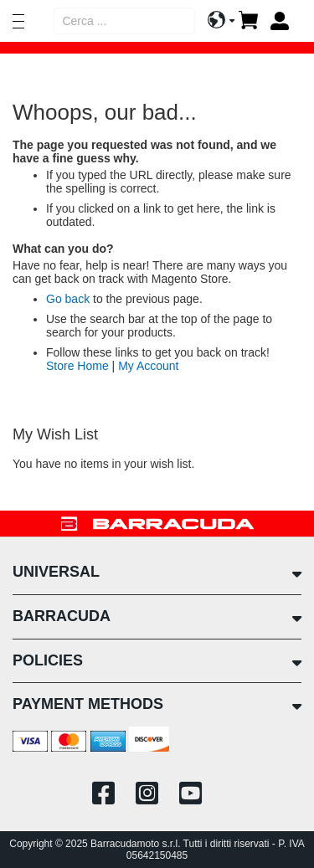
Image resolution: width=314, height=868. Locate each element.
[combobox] (124, 21)
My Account (148, 366)
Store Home (77, 366)
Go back (68, 299)
